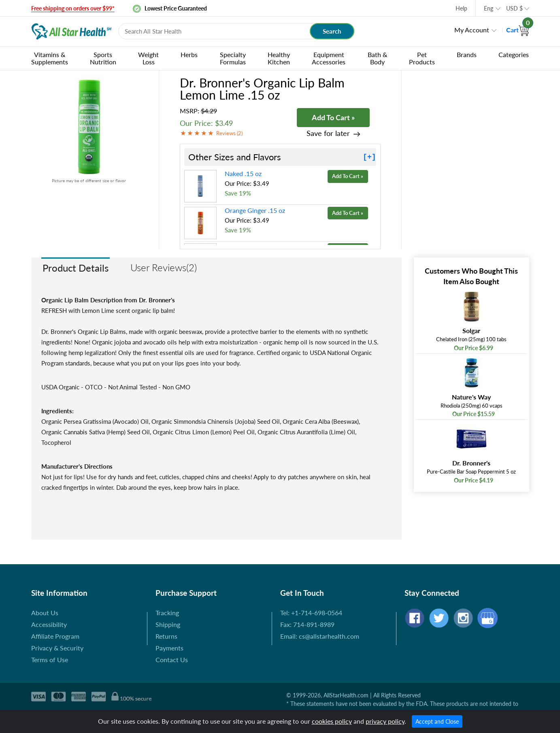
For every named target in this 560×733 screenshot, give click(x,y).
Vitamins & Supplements (50, 58)
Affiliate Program (55, 636)
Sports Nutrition (103, 58)
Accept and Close (437, 721)
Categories (514, 54)
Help (461, 8)
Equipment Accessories (329, 58)
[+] (369, 157)
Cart (518, 30)
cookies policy (332, 721)
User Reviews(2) (164, 267)
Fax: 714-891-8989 (307, 624)
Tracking (167, 613)
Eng (489, 8)
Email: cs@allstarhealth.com (320, 636)
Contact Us (172, 660)
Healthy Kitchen (279, 58)
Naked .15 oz (243, 173)
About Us (45, 613)
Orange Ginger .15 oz (255, 210)
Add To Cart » (333, 117)
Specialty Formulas (233, 58)
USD (514, 8)
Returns (166, 636)
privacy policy (385, 721)
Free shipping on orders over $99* (73, 8)
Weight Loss (148, 58)
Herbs (189, 54)
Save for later (328, 133)
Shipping (168, 624)
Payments (169, 648)
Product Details (76, 268)
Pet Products (422, 58)
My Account (472, 30)
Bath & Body (377, 58)
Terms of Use (50, 660)
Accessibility (49, 624)
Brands (467, 54)
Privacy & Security (57, 648)
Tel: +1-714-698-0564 (311, 613)
